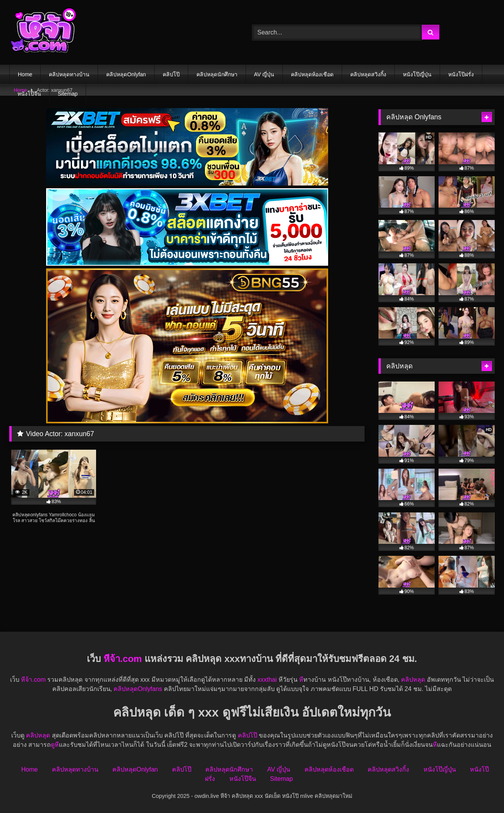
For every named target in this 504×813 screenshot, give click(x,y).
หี (301, 680)
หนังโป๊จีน (29, 94)
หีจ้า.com (123, 659)
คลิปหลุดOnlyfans (138, 689)
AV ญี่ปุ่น (264, 74)
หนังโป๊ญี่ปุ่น (417, 74)
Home (25, 74)
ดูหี (55, 745)
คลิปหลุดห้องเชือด (312, 74)
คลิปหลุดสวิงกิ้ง (368, 74)
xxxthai (267, 680)
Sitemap (68, 94)
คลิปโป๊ (171, 74)
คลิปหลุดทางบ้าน (69, 74)
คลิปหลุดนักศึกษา (217, 74)
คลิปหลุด (413, 680)
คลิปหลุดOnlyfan (126, 74)
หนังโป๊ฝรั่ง (461, 74)
